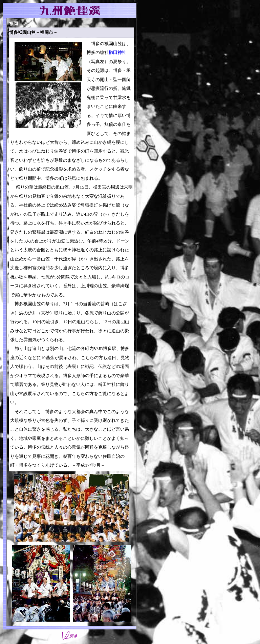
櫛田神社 (117, 52)
